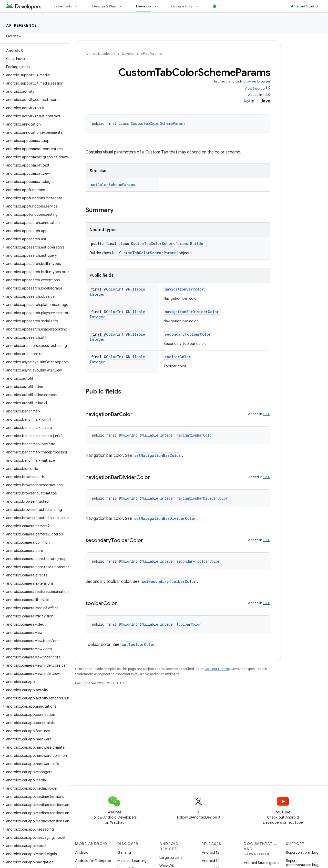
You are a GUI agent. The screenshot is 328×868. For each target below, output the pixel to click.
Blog (222, 6)
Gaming (124, 852)
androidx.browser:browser (249, 81)
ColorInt (115, 289)
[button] (33, 75)
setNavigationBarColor (157, 455)
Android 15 (211, 852)
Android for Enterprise (93, 861)
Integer (97, 294)
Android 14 (211, 861)
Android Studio (304, 6)
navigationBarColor (184, 289)
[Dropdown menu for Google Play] (199, 6)
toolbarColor (178, 357)
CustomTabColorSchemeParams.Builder (168, 244)
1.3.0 (267, 477)
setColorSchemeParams (113, 185)
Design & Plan (104, 6)
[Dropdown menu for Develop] (158, 6)
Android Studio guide (261, 863)
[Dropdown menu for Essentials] (79, 6)
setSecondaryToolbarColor (169, 581)
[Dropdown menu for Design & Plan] (123, 6)
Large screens (171, 857)
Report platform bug (302, 852)
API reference (22, 25)
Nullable (137, 289)
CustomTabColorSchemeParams (158, 123)
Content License (217, 669)
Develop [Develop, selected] (144, 6)
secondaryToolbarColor (188, 334)
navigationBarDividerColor (192, 312)
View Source (255, 89)
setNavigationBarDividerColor (165, 518)
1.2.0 (267, 95)
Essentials (63, 6)
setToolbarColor (138, 644)
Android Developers (100, 54)
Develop (128, 54)
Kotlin (249, 101)
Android (82, 852)
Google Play (182, 6)
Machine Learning (132, 861)
